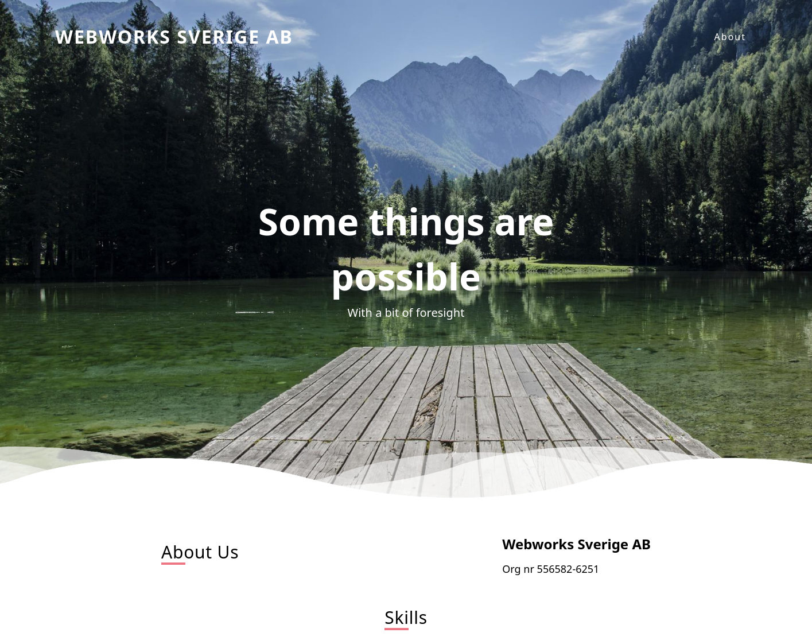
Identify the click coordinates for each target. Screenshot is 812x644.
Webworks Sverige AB (174, 36)
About (730, 37)
